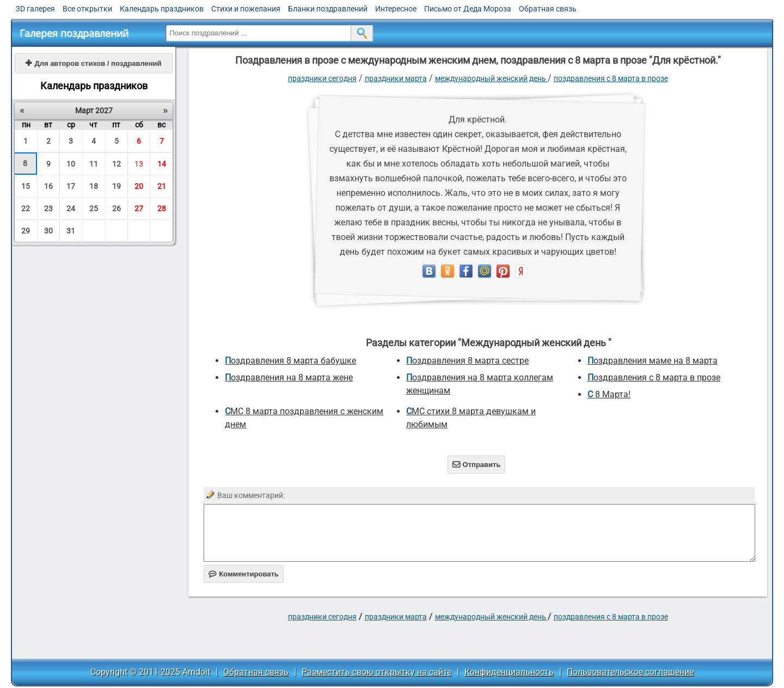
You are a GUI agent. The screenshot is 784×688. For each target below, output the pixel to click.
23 (48, 208)
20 (139, 186)
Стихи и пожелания (246, 9)
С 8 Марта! (609, 394)
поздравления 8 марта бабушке (290, 361)
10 (71, 164)
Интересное (396, 9)
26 (117, 208)
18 (94, 186)
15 (26, 186)
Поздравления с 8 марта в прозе (611, 78)
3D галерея (35, 9)
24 (71, 208)
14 (162, 164)
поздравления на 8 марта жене (289, 377)
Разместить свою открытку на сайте (376, 672)
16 (48, 186)
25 (94, 208)
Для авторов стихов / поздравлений (93, 63)
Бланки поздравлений (328, 9)
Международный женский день (491, 78)
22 (26, 208)
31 (71, 231)
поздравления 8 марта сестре (467, 361)
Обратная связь (548, 9)
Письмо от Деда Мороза (468, 9)
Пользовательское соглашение (630, 672)
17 (71, 186)
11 (94, 164)
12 (117, 164)
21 (162, 186)
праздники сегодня (322, 78)
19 (117, 186)
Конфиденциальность (509, 672)
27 (139, 208)
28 (162, 208)
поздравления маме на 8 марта (653, 361)
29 (26, 231)
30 (48, 231)
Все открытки (87, 9)
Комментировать (244, 574)
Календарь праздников (162, 9)
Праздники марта (396, 78)
